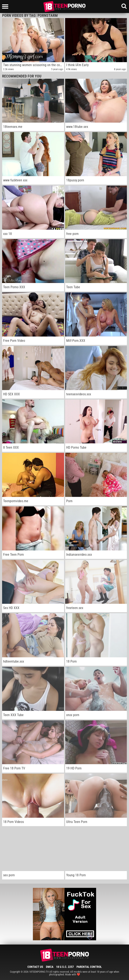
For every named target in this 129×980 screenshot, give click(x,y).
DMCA (50, 967)
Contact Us (35, 967)
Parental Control (89, 967)
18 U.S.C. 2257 (65, 967)
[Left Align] (6, 7)
